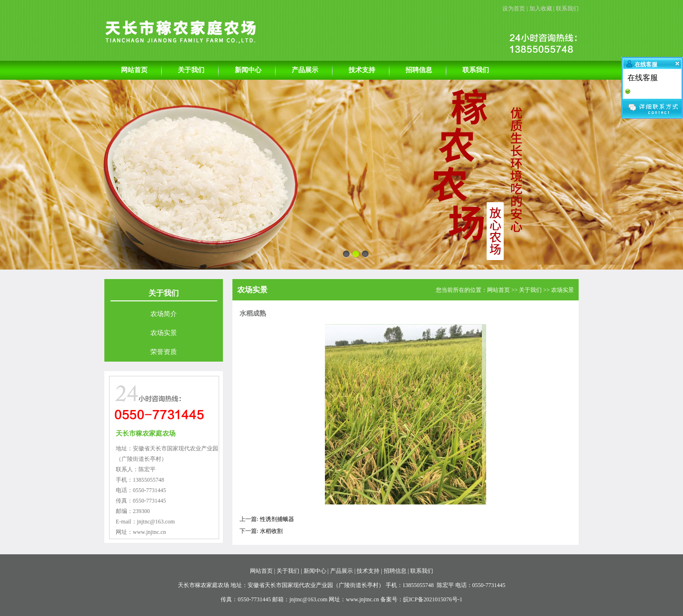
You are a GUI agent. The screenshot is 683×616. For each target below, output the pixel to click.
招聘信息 (419, 70)
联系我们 (567, 9)
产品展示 (305, 70)
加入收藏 (541, 9)
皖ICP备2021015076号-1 (433, 599)
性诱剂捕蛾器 (277, 519)
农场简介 (164, 314)
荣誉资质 (164, 352)
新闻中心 (248, 70)
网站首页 (134, 70)
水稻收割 (271, 531)
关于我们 (191, 70)
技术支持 (362, 70)
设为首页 (514, 9)
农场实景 (164, 333)
